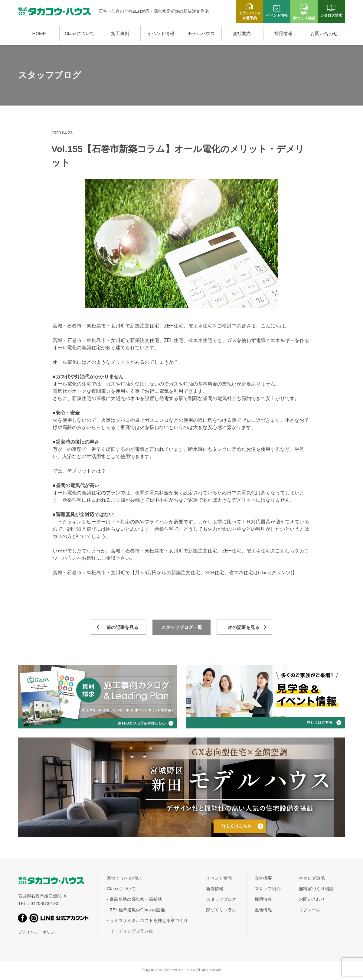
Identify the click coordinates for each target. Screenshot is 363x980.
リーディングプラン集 (132, 931)
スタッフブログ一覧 (182, 627)
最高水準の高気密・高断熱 (136, 899)
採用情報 (283, 33)
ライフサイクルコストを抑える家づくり (149, 920)
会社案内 (242, 33)
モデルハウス (201, 33)
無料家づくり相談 (316, 889)
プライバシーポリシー (38, 932)
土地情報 (263, 910)
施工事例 (120, 33)
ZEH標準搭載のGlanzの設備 (137, 910)
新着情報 (215, 889)
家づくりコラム (221, 910)
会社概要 (263, 878)
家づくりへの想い (124, 878)
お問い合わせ (324, 33)
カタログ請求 (312, 878)
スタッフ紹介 (268, 889)
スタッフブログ (221, 899)
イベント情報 (161, 33)
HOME (39, 33)
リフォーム (310, 910)
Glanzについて (79, 33)
